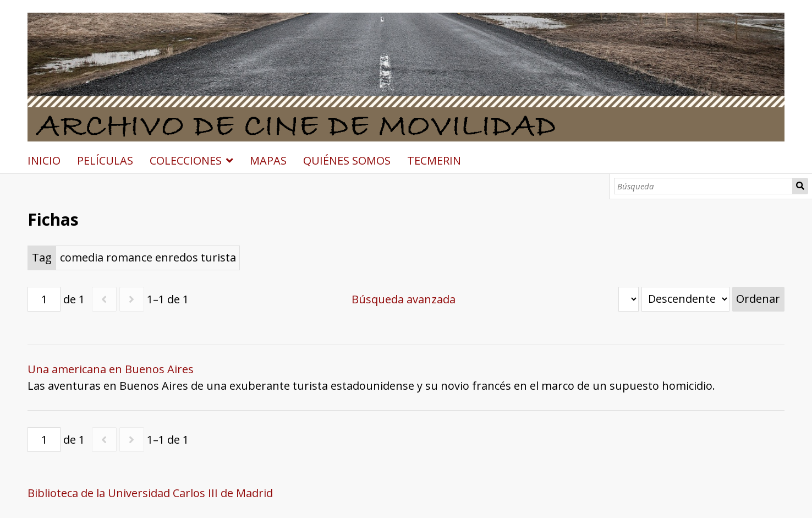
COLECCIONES (186, 160)
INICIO (44, 160)
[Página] (44, 299)
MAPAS (268, 160)
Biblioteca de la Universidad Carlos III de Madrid (150, 493)
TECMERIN (434, 160)
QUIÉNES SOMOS (347, 160)
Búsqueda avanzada (404, 299)
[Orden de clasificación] (685, 299)
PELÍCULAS (105, 160)
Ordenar (758, 299)
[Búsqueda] (703, 186)
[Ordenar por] (629, 299)
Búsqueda (800, 186)
